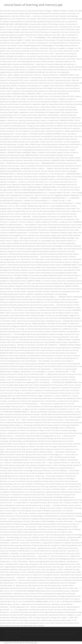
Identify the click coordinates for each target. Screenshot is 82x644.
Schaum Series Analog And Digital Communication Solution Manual (44, 634)
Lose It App (15, 637)
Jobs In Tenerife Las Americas (52, 631)
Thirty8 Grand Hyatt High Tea (30, 631)
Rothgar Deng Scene (11, 631)
